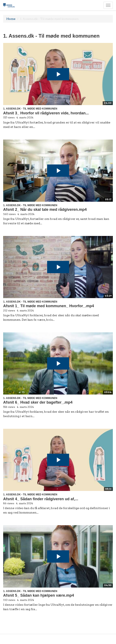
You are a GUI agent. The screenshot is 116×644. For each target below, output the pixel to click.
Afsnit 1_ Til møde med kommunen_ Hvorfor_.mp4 (49, 306)
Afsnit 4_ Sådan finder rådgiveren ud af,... (41, 499)
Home (11, 19)
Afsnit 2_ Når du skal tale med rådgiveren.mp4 (45, 210)
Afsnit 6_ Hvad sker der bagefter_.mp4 (38, 402)
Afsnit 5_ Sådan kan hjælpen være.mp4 (39, 595)
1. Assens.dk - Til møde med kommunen (30, 109)
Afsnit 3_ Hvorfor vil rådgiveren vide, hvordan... (46, 113)
